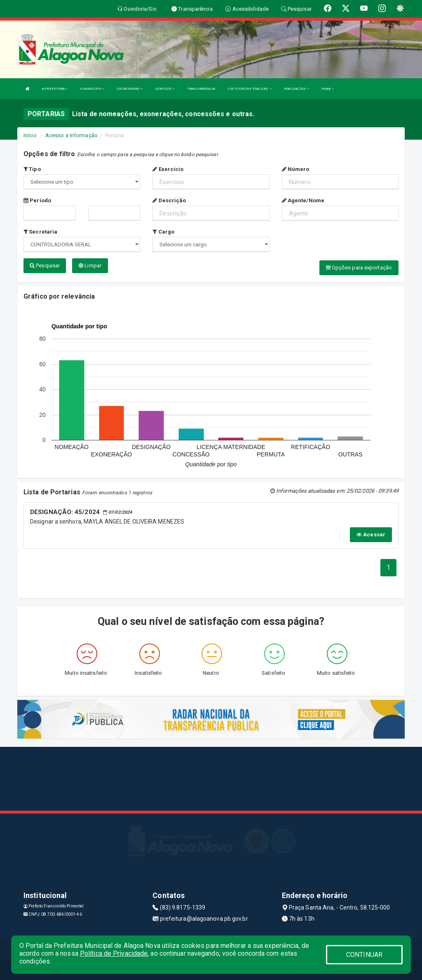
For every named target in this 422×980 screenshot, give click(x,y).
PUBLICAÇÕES (297, 89)
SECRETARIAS (130, 89)
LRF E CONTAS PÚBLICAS (249, 89)
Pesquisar (45, 265)
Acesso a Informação (72, 135)
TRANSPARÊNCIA (201, 89)
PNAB (328, 89)
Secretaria (40, 232)
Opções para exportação (359, 268)
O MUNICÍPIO (92, 89)
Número (296, 169)
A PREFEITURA (55, 89)
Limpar (90, 265)
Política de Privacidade (114, 953)
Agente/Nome (303, 200)
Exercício (168, 169)
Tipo (32, 169)
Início (30, 135)
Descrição (169, 200)
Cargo (163, 232)
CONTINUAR (364, 955)
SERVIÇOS (165, 89)
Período (37, 200)
